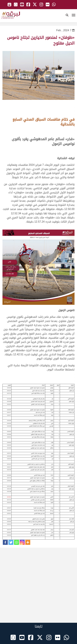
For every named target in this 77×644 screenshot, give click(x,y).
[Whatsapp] (17, 542)
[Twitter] (11, 542)
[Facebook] (5, 542)
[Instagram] (22, 542)
